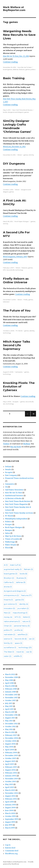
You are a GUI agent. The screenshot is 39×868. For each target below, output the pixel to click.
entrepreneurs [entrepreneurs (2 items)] (11, 595)
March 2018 (10, 686)
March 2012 (10, 732)
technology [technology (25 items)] (25, 648)
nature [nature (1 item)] (26, 621)
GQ (6, 487)
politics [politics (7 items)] (8, 630)
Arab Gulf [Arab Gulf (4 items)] (15, 565)
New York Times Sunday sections (19, 513)
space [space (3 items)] (19, 643)
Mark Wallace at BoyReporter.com (14, 9)
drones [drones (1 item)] (8, 587)
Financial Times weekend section (19, 478)
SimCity (31, 155)
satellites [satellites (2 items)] (23, 635)
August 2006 (10, 744)
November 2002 (12, 793)
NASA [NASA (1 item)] (27, 617)
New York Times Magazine (16, 504)
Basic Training (14, 78)
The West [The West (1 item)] (9, 652)
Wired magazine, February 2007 (15, 257)
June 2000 (9, 810)
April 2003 (10, 787)
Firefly (26, 300)
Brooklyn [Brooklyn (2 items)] (9, 578)
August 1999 (10, 822)
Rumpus (9, 530)
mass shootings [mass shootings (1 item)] (20, 613)
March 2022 (10, 674)
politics (33, 69)
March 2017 (10, 712)
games (28, 69)
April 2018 (9, 683)
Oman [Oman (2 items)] (8, 626)
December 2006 (12, 738)
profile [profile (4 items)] (19, 630)
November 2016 (11, 715)
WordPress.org (11, 854)
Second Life (11, 270)
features (22, 69)
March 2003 (10, 790)
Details (8, 469)
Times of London (12, 539)
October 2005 (11, 758)
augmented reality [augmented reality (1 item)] (13, 569)
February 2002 (11, 799)
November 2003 (12, 779)
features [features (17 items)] (26, 595)
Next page (33, 416)
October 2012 (10, 726)
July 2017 (9, 703)
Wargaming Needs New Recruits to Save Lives (19, 35)
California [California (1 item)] (9, 582)
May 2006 (9, 747)
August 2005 (10, 761)
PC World (19, 331)
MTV (4, 270)
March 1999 (10, 828)
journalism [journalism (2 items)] (23, 608)
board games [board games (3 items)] (11, 574)
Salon (7, 533)
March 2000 (10, 813)
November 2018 (11, 677)
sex (4, 404)
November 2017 (11, 698)
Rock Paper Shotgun (22, 221)
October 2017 (10, 700)
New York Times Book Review (22, 110)
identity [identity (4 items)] (24, 604)
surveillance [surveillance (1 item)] (10, 648)
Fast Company (11, 475)
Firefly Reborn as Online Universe (16, 280)
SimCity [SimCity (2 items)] (8, 643)
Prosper (8, 524)
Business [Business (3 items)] (21, 578)
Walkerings (10, 542)
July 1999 (9, 825)
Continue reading (10, 62)
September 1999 (12, 819)
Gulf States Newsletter (14, 490)
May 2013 (9, 721)
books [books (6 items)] (24, 574)
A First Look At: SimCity (15, 202)
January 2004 (11, 776)
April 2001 (9, 802)
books (5, 112)
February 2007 (11, 735)
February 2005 (11, 767)
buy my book (16, 447)
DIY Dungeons (14, 164)
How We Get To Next (25, 67)
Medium (27, 444)
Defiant (8, 467)
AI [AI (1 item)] (6, 565)
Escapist (16, 402)
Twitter (6, 444)
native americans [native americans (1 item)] (12, 621)
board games (8, 69)
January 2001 (10, 805)
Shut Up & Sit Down (13, 536)
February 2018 (11, 689)
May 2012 (9, 729)
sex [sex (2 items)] (32, 639)
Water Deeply (11, 545)
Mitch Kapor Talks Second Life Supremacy (17, 345)
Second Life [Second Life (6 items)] (21, 639)
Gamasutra (19, 372)
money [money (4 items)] (8, 617)
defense (16, 69)
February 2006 (11, 753)
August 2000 (10, 808)
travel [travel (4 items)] (20, 652)
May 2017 (9, 706)
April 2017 (9, 709)
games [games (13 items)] (20, 600)
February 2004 (11, 773)
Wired (19, 155)
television (6, 302)
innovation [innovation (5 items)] (9, 608)
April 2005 (10, 764)
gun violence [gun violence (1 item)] (10, 604)
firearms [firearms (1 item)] (8, 600)
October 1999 (10, 816)
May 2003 (9, 784)
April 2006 (10, 750)
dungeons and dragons (16, 112)
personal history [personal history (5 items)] (22, 626)
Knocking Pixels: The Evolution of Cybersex (19, 386)
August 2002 (10, 796)
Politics (8, 522)
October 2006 (11, 741)
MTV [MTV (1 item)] (18, 617)
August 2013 (10, 718)
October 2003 (11, 781)
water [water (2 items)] (8, 656)
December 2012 (11, 724)
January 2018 (10, 692)
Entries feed (10, 848)
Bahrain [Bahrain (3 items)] (28, 569)
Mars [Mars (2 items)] (7, 613)
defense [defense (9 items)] (21, 582)
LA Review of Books (13, 498)
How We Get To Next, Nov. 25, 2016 (16, 56)
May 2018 (9, 680)
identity (32, 331)
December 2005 (12, 755)
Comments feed (12, 851)
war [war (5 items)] (29, 652)
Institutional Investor (14, 496)
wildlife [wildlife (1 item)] (18, 656)
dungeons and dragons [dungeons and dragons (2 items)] (15, 591)
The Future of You (17, 310)
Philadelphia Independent (16, 519)
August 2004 (10, 770)
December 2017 (11, 695)
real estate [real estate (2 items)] (10, 635)
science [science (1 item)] (8, 639)
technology (19, 270)
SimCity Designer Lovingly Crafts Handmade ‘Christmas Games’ (17, 126)
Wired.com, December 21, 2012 (14, 147)
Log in (8, 845)
